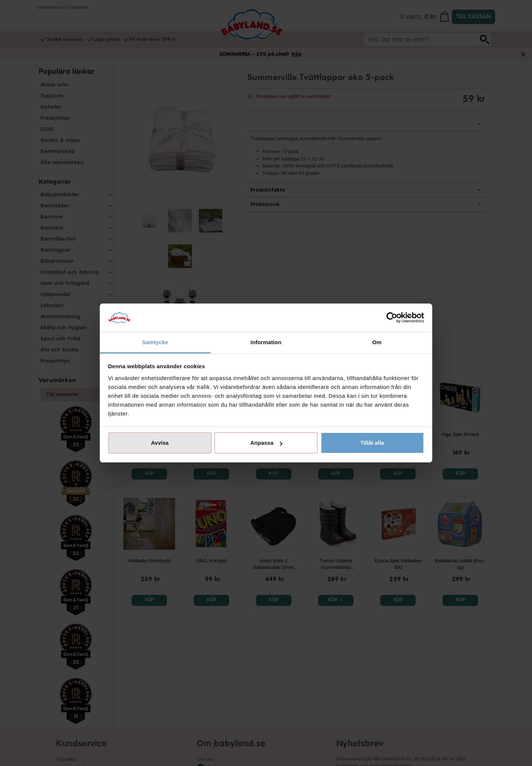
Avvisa (160, 443)
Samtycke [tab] (155, 342)
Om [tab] (377, 342)
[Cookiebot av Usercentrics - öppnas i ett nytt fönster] (392, 318)
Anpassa (266, 443)
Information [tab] (266, 342)
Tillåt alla (372, 443)
